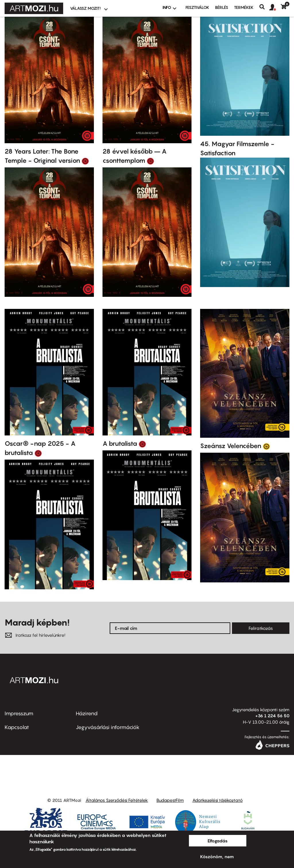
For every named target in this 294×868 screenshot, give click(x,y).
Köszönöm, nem (217, 856)
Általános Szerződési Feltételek (117, 800)
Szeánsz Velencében (231, 446)
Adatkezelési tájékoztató (217, 800)
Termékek (244, 7)
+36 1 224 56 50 (272, 716)
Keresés (264, 7)
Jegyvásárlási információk (108, 727)
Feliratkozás (261, 628)
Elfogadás (218, 841)
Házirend (87, 713)
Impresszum (19, 713)
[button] (275, 7)
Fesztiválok (197, 7)
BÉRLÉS (222, 7)
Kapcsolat (17, 727)
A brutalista (120, 443)
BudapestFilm (170, 800)
